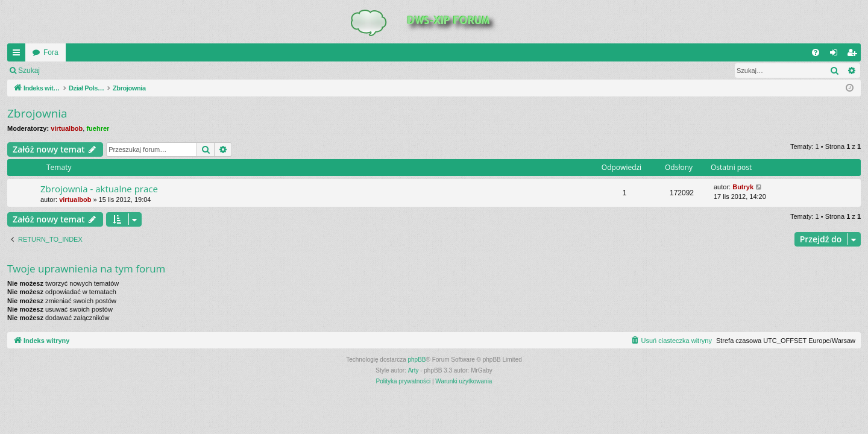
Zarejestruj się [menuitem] (854, 55)
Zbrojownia (37, 113)
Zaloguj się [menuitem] (836, 55)
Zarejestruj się (132, 71)
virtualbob (67, 128)
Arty (414, 370)
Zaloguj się (75, 71)
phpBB (417, 360)
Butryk (743, 187)
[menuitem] (816, 52)
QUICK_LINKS (19, 55)
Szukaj (29, 71)
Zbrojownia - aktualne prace (99, 189)
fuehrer (98, 128)
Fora (51, 52)
